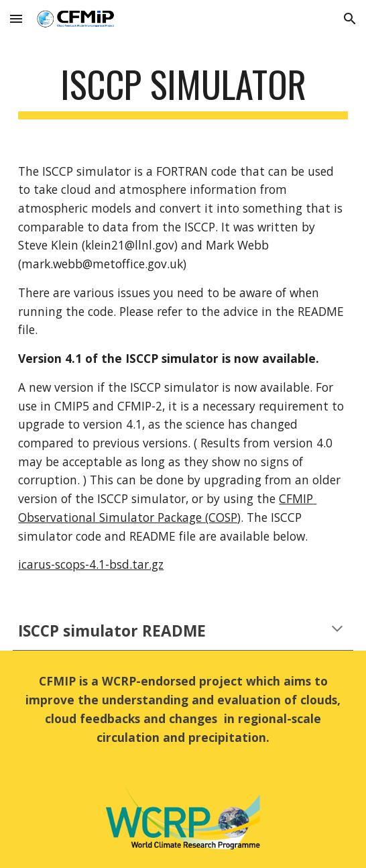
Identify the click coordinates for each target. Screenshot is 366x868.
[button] (16, 18)
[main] (183, 91)
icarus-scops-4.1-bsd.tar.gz (91, 564)
